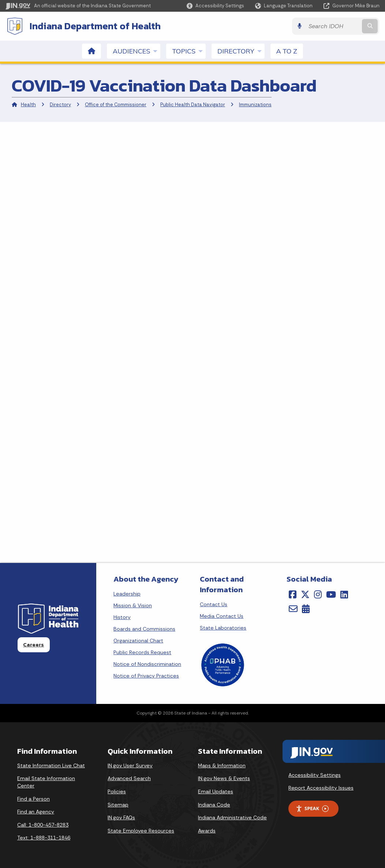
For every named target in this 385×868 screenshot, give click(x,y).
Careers (33, 645)
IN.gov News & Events (224, 778)
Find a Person (33, 799)
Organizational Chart (138, 641)
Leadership (127, 594)
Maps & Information (222, 765)
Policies (117, 791)
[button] (215, 6)
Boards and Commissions (144, 629)
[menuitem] (91, 51)
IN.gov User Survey (130, 765)
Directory (60, 105)
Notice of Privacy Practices (146, 676)
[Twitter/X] (305, 594)
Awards (207, 831)
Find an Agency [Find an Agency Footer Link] (36, 812)
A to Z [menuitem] (287, 51)
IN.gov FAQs (121, 817)
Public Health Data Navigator (193, 105)
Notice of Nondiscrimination (147, 664)
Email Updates (216, 791)
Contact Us (214, 604)
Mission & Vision (133, 605)
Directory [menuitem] (241, 51)
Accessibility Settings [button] (315, 775)
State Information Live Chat (51, 765)
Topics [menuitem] (189, 51)
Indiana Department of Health (95, 26)
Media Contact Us (222, 616)
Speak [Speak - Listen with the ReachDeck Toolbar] (312, 808)
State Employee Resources (141, 831)
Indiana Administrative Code (232, 817)
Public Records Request (142, 652)
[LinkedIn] (344, 594)
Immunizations (255, 105)
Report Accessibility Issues (321, 788)
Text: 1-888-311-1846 (44, 838)
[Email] (293, 609)
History (122, 617)
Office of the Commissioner (116, 105)
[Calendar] (306, 609)
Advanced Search (129, 778)
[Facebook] (293, 594)
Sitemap (118, 805)
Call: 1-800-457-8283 (43, 825)
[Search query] (334, 26)
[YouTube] (331, 594)
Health (28, 105)
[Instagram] (318, 594)
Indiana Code (214, 805)
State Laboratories (223, 628)
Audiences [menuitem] (137, 51)
